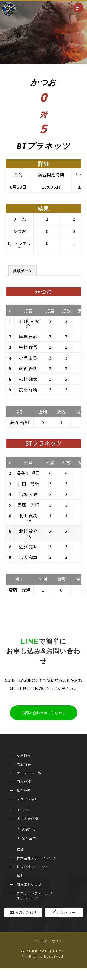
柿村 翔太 (28, 379)
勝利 (43, 412)
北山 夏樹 (28, 515)
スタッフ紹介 (27, 799)
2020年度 (29, 829)
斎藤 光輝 (28, 505)
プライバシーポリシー (49, 941)
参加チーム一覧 (29, 773)
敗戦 (61, 412)
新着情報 (24, 755)
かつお (20, 231)
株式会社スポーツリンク (36, 858)
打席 (50, 310)
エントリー (66, 912)
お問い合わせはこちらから (44, 713)
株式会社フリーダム (33, 867)
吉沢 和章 (28, 557)
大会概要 (24, 764)
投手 (20, 412)
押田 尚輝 (28, 484)
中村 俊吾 (28, 347)
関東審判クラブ (29, 884)
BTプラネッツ (19, 245)
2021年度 (29, 839)
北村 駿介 (28, 531)
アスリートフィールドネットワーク (35, 896)
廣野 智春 (28, 336)
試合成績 (24, 790)
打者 (28, 310)
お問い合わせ (26, 912)
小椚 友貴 (28, 358)
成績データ (23, 271)
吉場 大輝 (28, 494)
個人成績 (24, 782)
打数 (66, 310)
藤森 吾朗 (28, 368)
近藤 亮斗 (28, 546)
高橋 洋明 (28, 390)
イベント (24, 810)
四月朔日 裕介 (28, 323)
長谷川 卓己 (28, 473)
